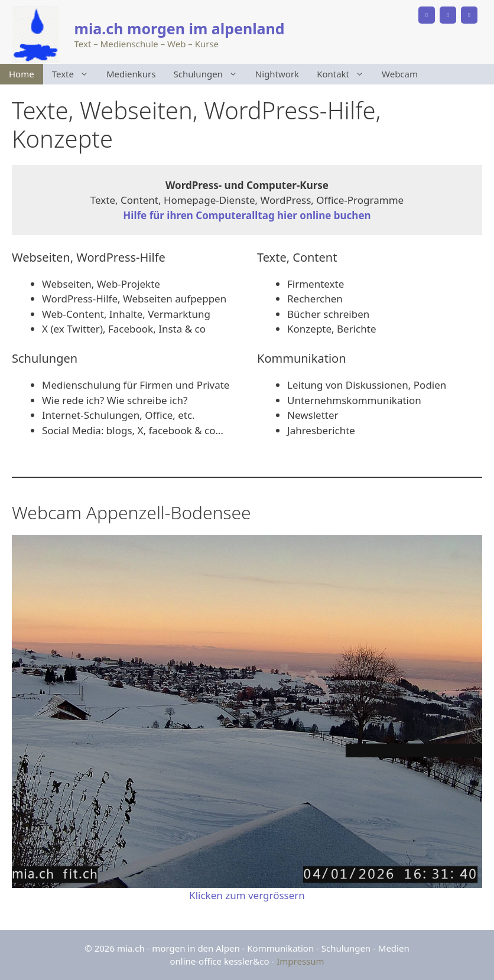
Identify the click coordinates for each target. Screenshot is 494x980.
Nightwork (277, 74)
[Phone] (427, 15)
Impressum (300, 961)
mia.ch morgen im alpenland (180, 28)
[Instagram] (469, 15)
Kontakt (345, 74)
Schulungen (210, 74)
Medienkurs (131, 74)
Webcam (400, 74)
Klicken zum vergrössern (247, 895)
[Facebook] (448, 15)
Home (22, 74)
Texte (75, 74)
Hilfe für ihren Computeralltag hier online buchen (247, 215)
